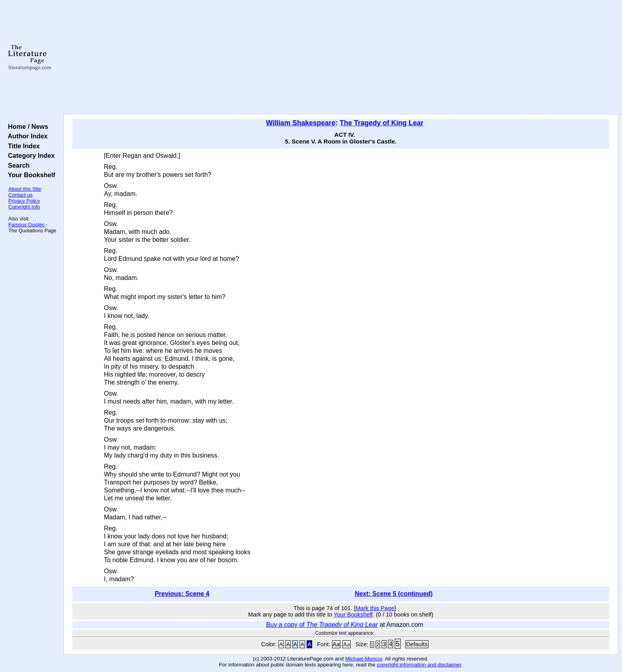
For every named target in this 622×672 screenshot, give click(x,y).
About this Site (25, 189)
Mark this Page (375, 608)
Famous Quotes (26, 225)
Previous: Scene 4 (182, 594)
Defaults (417, 644)
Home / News (26, 126)
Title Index (22, 146)
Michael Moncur (364, 659)
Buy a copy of (322, 625)
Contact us (20, 195)
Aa (336, 644)
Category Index (30, 155)
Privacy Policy (24, 201)
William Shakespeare (301, 123)
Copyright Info (24, 207)
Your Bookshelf (30, 175)
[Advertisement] (341, 57)
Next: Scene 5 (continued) (394, 594)
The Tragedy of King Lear (381, 123)
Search (17, 165)
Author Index (26, 136)
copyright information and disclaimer (419, 665)
